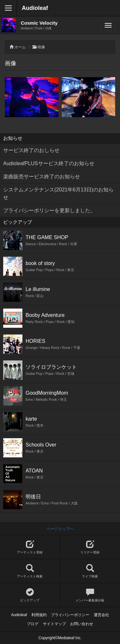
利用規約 (39, 615)
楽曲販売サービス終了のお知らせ (42, 177)
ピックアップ (30, 595)
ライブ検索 (90, 571)
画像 (41, 47)
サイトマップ (54, 624)
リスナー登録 (90, 547)
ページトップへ (60, 529)
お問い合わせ (82, 624)
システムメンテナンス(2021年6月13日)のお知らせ (58, 193)
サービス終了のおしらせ (31, 150)
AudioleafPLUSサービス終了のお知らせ (49, 163)
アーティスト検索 (30, 571)
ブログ (33, 624)
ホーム (20, 47)
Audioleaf (35, 8)
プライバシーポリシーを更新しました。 (49, 210)
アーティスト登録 (30, 547)
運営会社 (101, 615)
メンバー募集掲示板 (90, 595)
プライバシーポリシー (70, 615)
